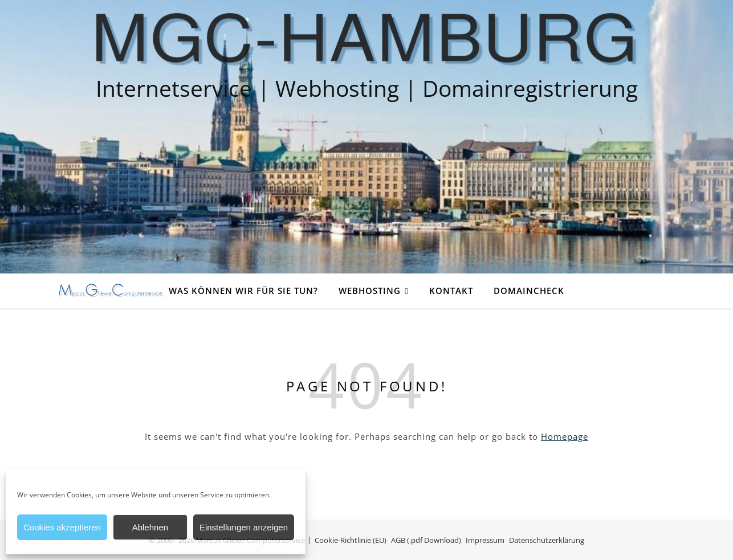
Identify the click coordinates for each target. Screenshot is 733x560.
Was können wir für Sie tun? (243, 291)
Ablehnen (150, 527)
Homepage (565, 436)
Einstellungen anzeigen (244, 527)
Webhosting (370, 291)
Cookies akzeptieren (62, 527)
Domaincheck (529, 291)
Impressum (485, 540)
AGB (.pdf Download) (426, 540)
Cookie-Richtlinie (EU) (351, 540)
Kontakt (451, 291)
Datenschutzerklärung (547, 540)
